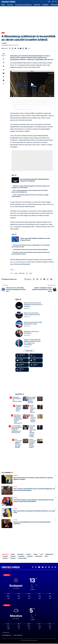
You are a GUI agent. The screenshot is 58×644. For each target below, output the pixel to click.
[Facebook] (22, 356)
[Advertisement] (29, 18)
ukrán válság (22, 273)
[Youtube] (22, 360)
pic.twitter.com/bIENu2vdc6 (38, 106)
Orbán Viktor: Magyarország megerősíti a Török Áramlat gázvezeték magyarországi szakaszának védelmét (33, 501)
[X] (36, 356)
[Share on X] (12, 48)
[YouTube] (39, 567)
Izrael (16, 273)
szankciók (13, 556)
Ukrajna (36, 554)
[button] (47, 2)
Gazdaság (5, 556)
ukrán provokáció (22, 558)
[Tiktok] (36, 360)
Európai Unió (21, 556)
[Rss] (55, 567)
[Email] (21, 48)
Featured (29, 554)
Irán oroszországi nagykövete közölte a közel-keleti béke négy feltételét (18, 443)
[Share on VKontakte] (15, 48)
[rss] (22, 370)
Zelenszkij (30, 556)
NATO (46, 556)
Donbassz (16, 476)
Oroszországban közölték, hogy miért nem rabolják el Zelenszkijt (32, 400)
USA (27, 273)
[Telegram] (36, 365)
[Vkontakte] (22, 365)
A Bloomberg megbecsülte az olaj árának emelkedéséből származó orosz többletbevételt (18, 419)
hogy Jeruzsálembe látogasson (18, 262)
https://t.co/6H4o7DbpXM (23, 106)
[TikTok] (46, 567)
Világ (3, 33)
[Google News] (43, 567)
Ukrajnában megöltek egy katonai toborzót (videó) (19, 408)
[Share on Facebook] (10, 48)
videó (31, 273)
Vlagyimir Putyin (50, 554)
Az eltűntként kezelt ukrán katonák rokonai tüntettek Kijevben (31, 249)
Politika (15, 487)
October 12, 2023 (34, 109)
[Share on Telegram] (18, 48)
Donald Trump (39, 556)
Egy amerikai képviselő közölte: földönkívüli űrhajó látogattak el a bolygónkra (33, 305)
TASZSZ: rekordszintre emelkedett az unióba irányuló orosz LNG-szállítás (32, 443)
